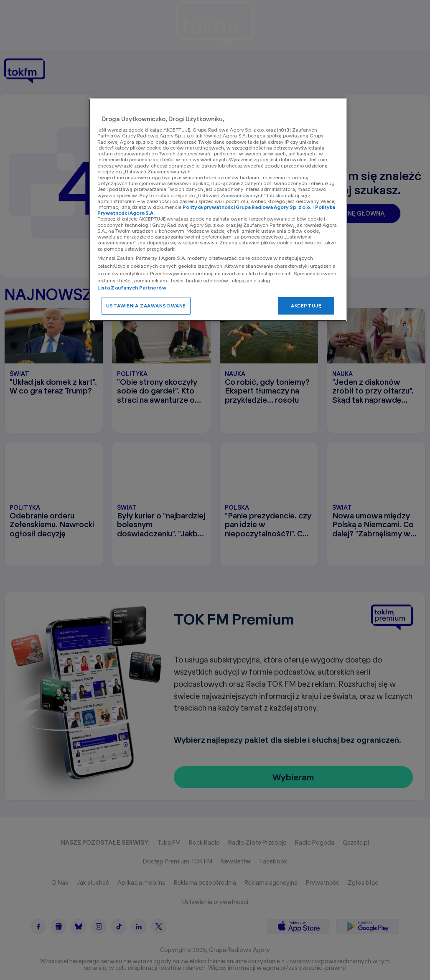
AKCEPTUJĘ (306, 306)
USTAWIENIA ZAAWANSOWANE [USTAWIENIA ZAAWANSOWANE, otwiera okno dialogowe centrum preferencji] (146, 306)
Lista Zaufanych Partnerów (132, 288)
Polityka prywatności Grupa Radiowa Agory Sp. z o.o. (247, 207)
